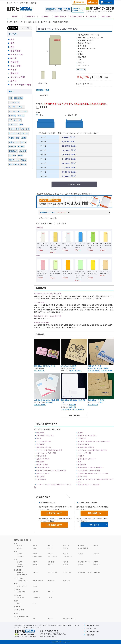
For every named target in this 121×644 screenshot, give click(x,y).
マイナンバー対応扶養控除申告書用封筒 (92, 450)
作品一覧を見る (74, 415)
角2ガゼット (52, 580)
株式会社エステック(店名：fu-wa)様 (48, 294)
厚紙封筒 (15, 73)
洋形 (13, 47)
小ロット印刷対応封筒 (21, 85)
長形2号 (35, 554)
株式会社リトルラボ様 (96, 400)
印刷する (44, 107)
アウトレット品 (15, 120)
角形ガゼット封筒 (43, 473)
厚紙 (21, 124)
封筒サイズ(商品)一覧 (23, 540)
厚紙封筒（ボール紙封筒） (88, 435)
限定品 (24, 160)
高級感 (20, 155)
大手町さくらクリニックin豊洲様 (47, 400)
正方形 (14, 69)
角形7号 (66, 548)
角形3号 (96, 546)
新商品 (24, 164)
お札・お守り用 (22, 586)
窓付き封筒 (40, 444)
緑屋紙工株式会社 (52, 636)
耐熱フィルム (14, 160)
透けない (12, 155)
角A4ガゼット (67, 580)
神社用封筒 (40, 462)
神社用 (14, 58)
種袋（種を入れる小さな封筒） (89, 485)
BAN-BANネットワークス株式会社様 (48, 316)
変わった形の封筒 (43, 467)
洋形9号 (81, 564)
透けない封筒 (83, 476)
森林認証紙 (19, 98)
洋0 (101, 402)
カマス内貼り (39, 371)
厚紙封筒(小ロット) (69, 619)
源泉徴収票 (97, 572)
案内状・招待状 (42, 465)
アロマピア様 (39, 303)
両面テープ (72, 115)
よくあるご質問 (76, 16)
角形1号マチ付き (23, 580)
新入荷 (14, 81)
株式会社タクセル (93, 625)
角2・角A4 (51, 619)
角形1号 (35, 546)
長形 (38, 255)
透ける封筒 (40, 476)
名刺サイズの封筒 (43, 459)
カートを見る (108, 2)
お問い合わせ (106, 16)
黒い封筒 (21, 147)
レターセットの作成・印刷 (46, 453)
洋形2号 (66, 562)
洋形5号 (35, 564)
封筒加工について (54, 513)
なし (42, 115)
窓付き (24, 142)
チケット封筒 (14, 129)
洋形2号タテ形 (37, 556)
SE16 (34, 603)
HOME (15, 16)
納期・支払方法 (60, 16)
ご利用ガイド (30, 16)
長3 (74, 368)
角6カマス (97, 564)
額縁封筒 (20, 567)
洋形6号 (50, 564)
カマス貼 (21, 116)
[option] (55, 50)
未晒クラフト (14, 142)
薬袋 (80, 462)
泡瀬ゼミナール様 (95, 366)
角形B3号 (51, 592)
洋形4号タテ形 (52, 556)
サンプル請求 (91, 16)
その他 (35, 586)
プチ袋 (50, 597)
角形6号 (50, 548)
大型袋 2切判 (21, 592)
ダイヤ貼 (12, 116)
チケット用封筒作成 (44, 441)
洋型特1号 (51, 562)
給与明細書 (16, 51)
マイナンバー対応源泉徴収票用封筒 (49, 450)
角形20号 (66, 546)
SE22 (19, 603)
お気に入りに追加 (74, 185)
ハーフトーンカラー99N (18, 111)
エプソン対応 (67, 572)
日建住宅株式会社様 (42, 323)
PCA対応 (20, 572)
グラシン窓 (25, 129)
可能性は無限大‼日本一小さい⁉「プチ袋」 (94, 473)
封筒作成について (54, 525)
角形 (13, 39)
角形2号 (72, 407)
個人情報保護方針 (93, 632)
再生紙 (12, 138)
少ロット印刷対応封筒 (21, 616)
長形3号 (50, 554)
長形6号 (81, 554)
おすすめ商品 (14, 164)
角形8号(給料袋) (103, 368)
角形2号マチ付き (38, 580)
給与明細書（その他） (85, 572)
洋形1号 (35, 562)
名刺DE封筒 (36, 597)
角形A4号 (92, 368)
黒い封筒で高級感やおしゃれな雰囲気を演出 (94, 441)
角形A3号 (36, 592)
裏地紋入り (13, 151)
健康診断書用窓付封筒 (86, 447)
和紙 (18, 138)
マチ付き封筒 (41, 456)
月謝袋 (80, 433)
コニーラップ (81, 70)
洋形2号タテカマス (84, 562)
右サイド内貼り (76, 371)
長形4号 (40, 228)
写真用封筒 (82, 465)
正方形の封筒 (41, 479)
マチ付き (24, 133)
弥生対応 (35, 572)
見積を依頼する (94, 513)
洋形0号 (72, 405)
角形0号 (20, 546)
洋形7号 (66, 564)
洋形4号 (20, 564)
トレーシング (14, 133)
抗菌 (11, 98)
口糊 (38, 112)
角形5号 (35, 548)
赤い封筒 (23, 151)
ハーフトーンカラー (17, 107)
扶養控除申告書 (22, 575)
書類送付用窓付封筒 (44, 447)
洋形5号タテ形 (68, 556)
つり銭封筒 (82, 438)
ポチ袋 (39, 438)
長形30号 (96, 554)
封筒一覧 (45, 16)
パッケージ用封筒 (84, 453)
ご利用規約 (90, 635)
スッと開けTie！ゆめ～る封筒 (89, 470)
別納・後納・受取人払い (45, 435)
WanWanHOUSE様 (69, 366)
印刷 (38, 104)
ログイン (94, 2)
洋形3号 (96, 562)
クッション (13, 124)
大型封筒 (81, 456)
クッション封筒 (18, 77)
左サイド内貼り (94, 371)
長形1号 (20, 554)
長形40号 (20, 556)
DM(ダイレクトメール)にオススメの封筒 (51, 470)
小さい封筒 (16, 66)
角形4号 (20, 548)
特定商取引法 (91, 628)
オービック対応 (53, 572)
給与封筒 (12, 147)
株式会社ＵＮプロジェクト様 (45, 366)
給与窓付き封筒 (84, 444)
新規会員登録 (80, 2)
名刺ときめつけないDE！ (87, 459)
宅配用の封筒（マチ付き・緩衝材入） (92, 467)
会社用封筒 (40, 433)
